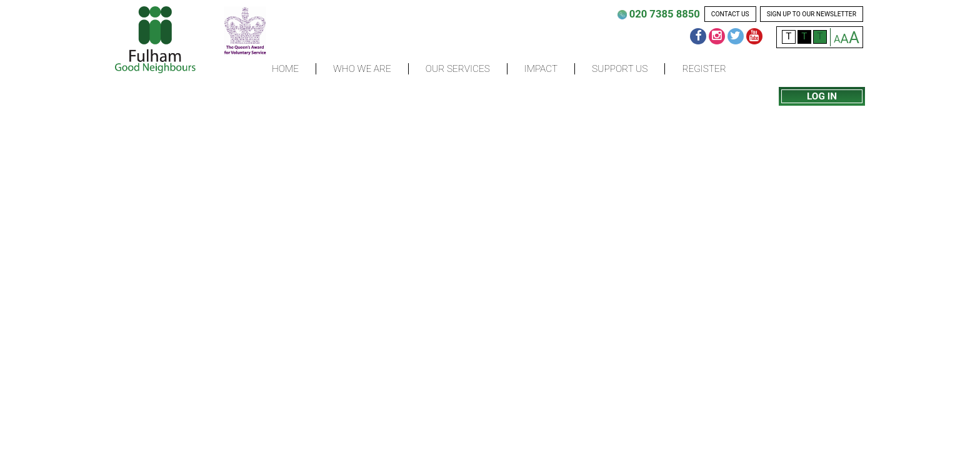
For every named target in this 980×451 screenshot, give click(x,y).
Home (285, 69)
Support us (620, 69)
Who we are (362, 69)
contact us (730, 14)
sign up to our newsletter (812, 14)
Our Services (458, 69)
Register (704, 69)
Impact (541, 69)
